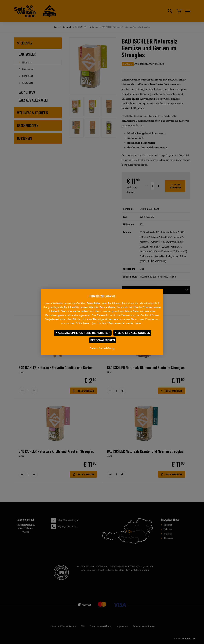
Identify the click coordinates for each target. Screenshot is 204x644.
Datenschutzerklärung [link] (102, 348)
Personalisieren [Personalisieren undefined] (103, 340)
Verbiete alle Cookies (132, 333)
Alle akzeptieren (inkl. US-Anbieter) (83, 333)
